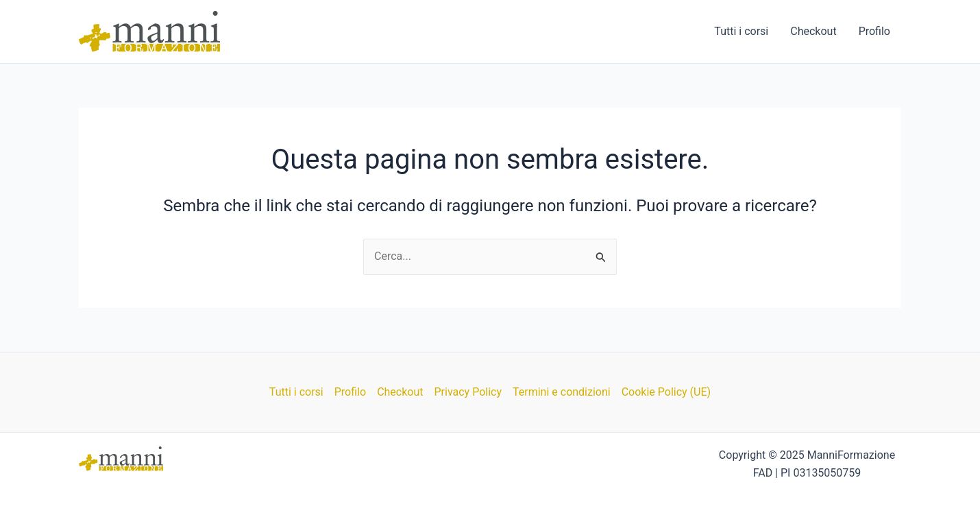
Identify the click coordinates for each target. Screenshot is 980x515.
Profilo (874, 31)
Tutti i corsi (741, 31)
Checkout (813, 31)
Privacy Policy (468, 392)
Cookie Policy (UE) (666, 392)
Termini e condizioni (562, 392)
